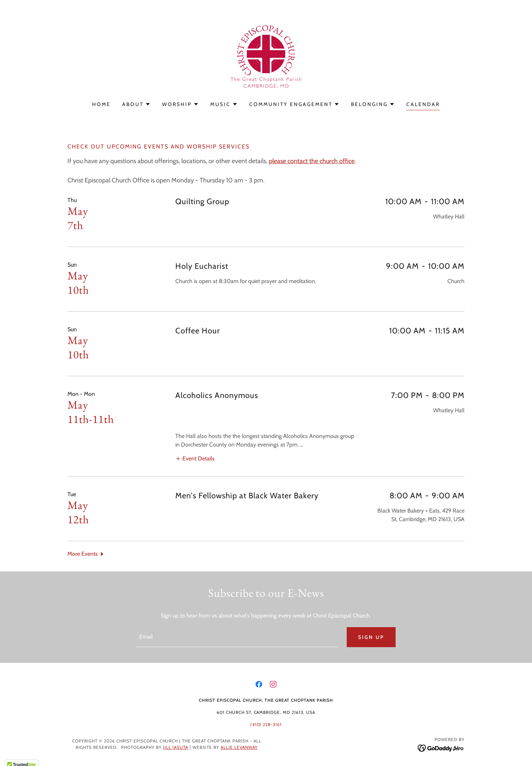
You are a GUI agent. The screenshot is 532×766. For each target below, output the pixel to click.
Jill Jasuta (176, 747)
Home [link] (101, 104)
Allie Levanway (239, 747)
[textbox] (237, 637)
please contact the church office (312, 161)
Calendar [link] (423, 104)
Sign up (371, 637)
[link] (266, 55)
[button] (136, 104)
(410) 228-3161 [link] (266, 724)
